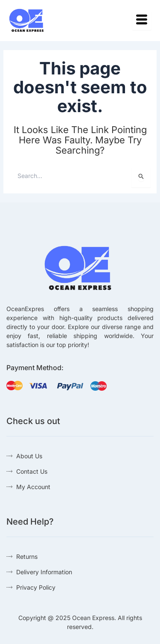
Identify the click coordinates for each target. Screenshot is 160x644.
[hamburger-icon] (142, 20)
